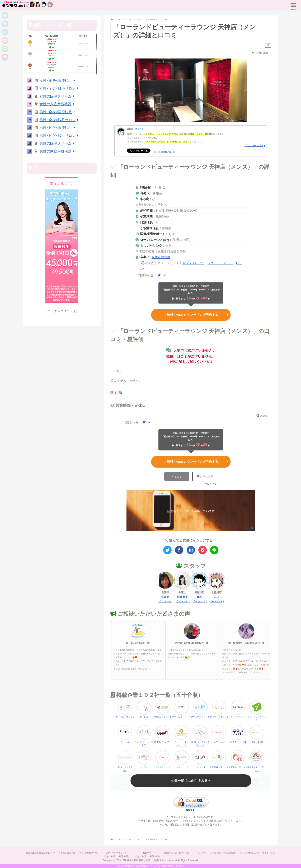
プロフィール (165, 601)
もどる (178, 477)
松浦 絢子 (182, 597)
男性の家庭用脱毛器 (58, 151)
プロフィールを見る (254, 146)
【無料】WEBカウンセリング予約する (196, 315)
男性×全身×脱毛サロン (60, 120)
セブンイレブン (193, 263)
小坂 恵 (165, 597)
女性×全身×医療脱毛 (58, 81)
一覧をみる (211, 484)
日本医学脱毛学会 (71, 853)
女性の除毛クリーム (58, 96)
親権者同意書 (161, 257)
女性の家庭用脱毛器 (58, 104)
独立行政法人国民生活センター (44, 853)
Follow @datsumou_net (165, 152)
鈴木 (199, 597)
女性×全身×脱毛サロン (60, 88)
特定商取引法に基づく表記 (186, 853)
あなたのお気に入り (262, 853)
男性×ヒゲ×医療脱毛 (58, 128)
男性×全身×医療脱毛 (58, 112)
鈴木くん (139, 129)
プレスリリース (210, 853)
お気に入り (205, 476)
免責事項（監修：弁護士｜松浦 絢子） (155, 855)
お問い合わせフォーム (94, 853)
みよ (217, 597)
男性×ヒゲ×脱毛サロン (60, 136)
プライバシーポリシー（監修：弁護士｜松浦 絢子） (123, 855)
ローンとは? (159, 240)
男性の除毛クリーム (58, 143)
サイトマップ (150, 860)
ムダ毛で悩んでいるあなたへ (235, 853)
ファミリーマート (220, 263)
